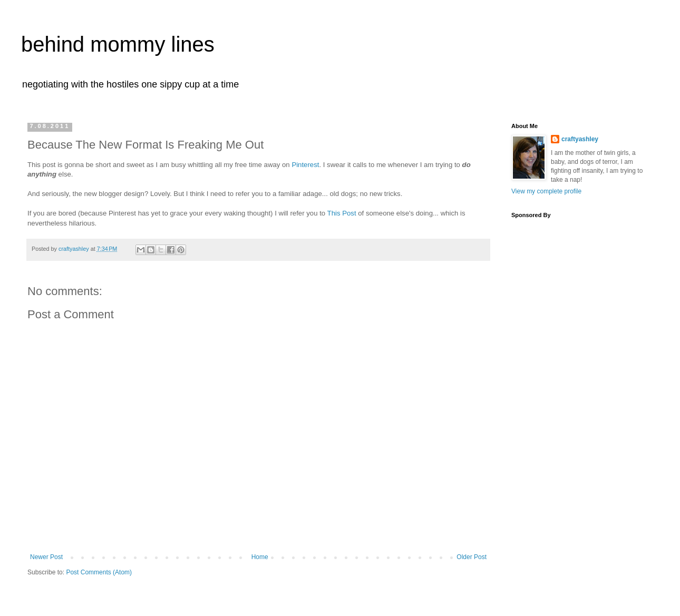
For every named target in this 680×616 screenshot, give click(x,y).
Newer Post (46, 557)
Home (260, 557)
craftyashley (580, 139)
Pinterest (305, 165)
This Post (342, 213)
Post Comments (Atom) (99, 572)
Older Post (472, 557)
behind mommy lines (118, 44)
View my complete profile (546, 191)
